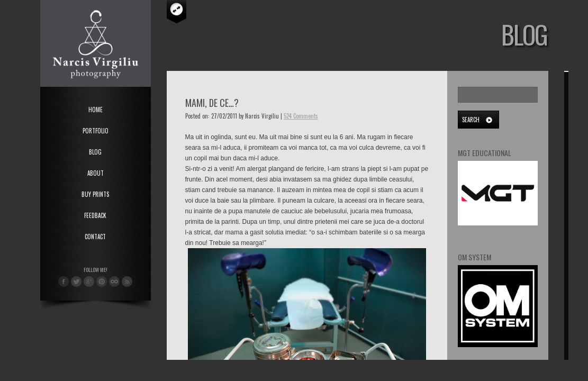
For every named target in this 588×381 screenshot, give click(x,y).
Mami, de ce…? (212, 103)
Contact (95, 237)
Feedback (95, 215)
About (96, 173)
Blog (95, 152)
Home (96, 110)
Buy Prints (95, 194)
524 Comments (301, 116)
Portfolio (96, 131)
